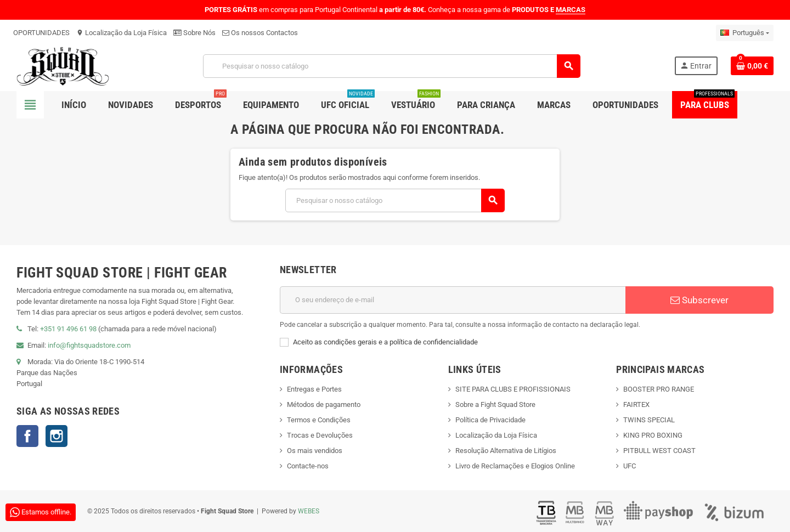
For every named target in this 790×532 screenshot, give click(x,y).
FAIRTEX (636, 404)
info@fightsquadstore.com (89, 345)
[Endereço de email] (453, 300)
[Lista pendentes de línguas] (745, 33)
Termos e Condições (319, 420)
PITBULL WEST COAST (659, 451)
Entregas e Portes (314, 389)
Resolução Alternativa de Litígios (506, 451)
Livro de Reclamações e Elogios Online (515, 466)
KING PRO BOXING (653, 435)
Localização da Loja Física (122, 33)
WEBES (309, 511)
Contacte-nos (308, 466)
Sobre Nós (194, 33)
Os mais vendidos (315, 451)
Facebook (27, 436)
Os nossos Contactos (260, 33)
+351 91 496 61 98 (68, 329)
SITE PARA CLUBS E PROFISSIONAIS (513, 389)
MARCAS (571, 10)
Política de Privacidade (490, 420)
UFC (630, 466)
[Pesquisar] (392, 66)
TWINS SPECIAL (649, 420)
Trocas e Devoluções (320, 435)
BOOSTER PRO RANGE (659, 389)
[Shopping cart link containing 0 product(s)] (752, 66)
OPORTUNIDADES (41, 33)
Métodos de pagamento (324, 404)
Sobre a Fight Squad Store (495, 404)
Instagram (57, 436)
